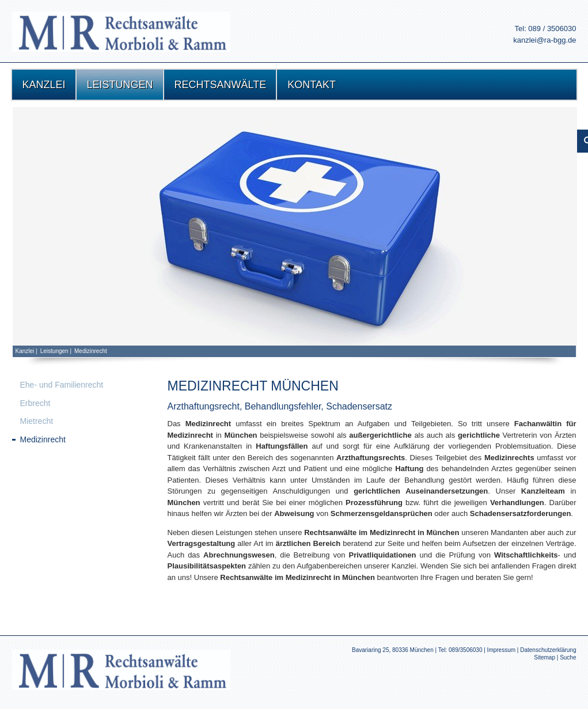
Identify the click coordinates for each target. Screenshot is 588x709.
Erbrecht (35, 403)
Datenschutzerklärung (548, 650)
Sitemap (545, 657)
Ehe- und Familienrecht (62, 385)
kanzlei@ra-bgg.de (545, 40)
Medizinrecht (91, 351)
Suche (568, 657)
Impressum (501, 650)
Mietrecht (37, 421)
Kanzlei (25, 351)
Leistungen (54, 351)
